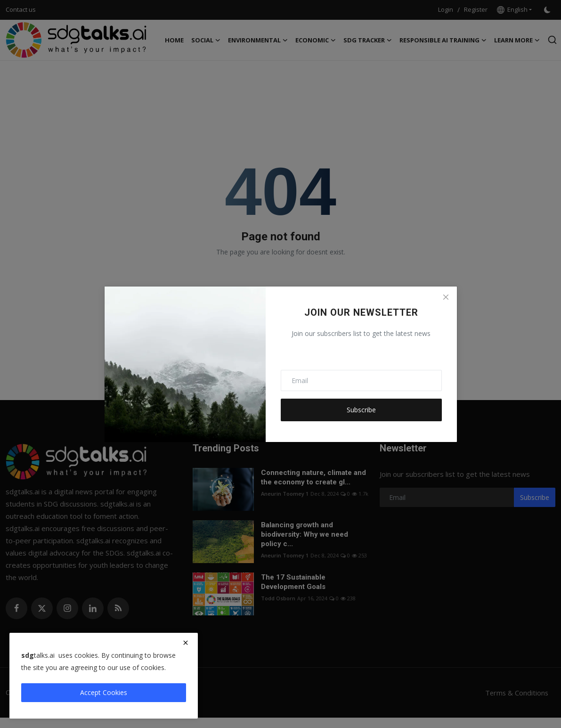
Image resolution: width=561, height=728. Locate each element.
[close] (186, 643)
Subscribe (361, 410)
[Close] (446, 297)
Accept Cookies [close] (104, 692)
